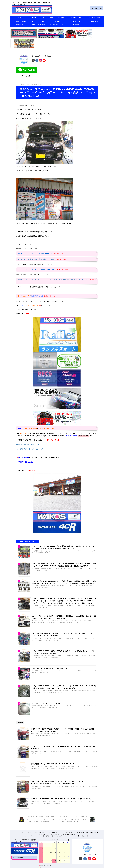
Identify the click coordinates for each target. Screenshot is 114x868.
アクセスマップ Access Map (57, 25)
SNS (92, 825)
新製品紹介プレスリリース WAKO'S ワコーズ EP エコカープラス (52, 752)
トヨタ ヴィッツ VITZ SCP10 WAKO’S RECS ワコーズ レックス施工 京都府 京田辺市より (61, 787)
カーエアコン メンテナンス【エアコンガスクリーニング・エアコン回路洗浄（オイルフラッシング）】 (50, 270)
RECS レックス (76, 21)
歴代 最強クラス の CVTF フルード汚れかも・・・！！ (50, 691)
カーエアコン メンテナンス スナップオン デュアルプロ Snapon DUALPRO (57, 823)
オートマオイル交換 (76, 18)
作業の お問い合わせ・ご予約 (27, 432)
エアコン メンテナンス (38, 18)
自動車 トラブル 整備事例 (38, 25)
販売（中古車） (76, 25)
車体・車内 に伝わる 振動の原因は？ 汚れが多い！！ (50, 656)
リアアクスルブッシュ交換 (19, 21)
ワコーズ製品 (57, 21)
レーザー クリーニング (38, 21)
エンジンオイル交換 (95, 18)
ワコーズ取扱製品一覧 (31, 821)
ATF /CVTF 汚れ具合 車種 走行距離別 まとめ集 (35, 249)
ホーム (19, 18)
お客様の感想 (95, 21)
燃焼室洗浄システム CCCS (57, 18)
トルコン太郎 (42, 821)
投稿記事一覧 (19, 25)
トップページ (21, 821)
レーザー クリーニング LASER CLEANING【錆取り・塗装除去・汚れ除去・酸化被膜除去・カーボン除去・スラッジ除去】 (50, 825)
